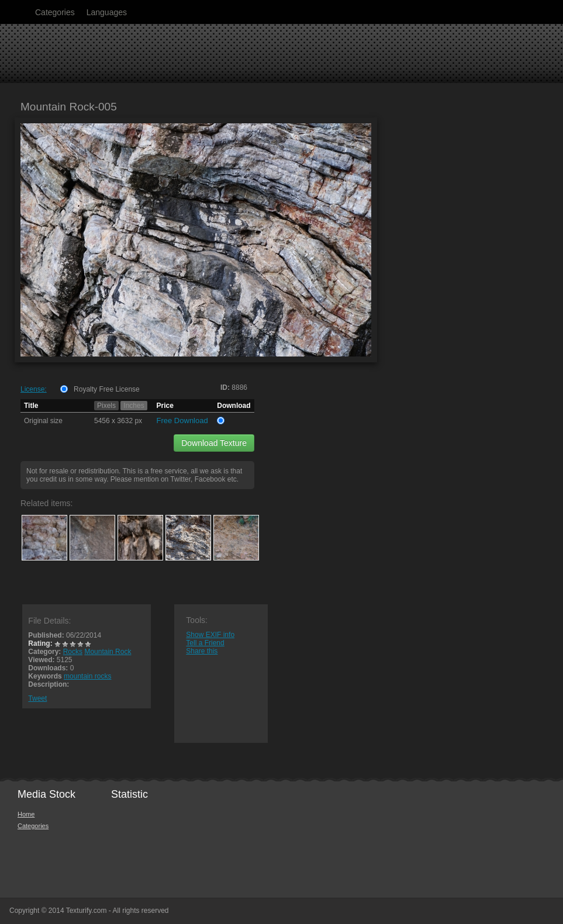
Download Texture (214, 443)
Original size (43, 421)
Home (26, 814)
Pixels (106, 406)
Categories (55, 12)
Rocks (73, 652)
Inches (134, 406)
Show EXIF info (210, 635)
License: (34, 389)
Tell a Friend (205, 643)
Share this (202, 651)
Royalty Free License (107, 389)
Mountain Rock (108, 652)
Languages (107, 12)
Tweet (37, 698)
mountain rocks (87, 676)
